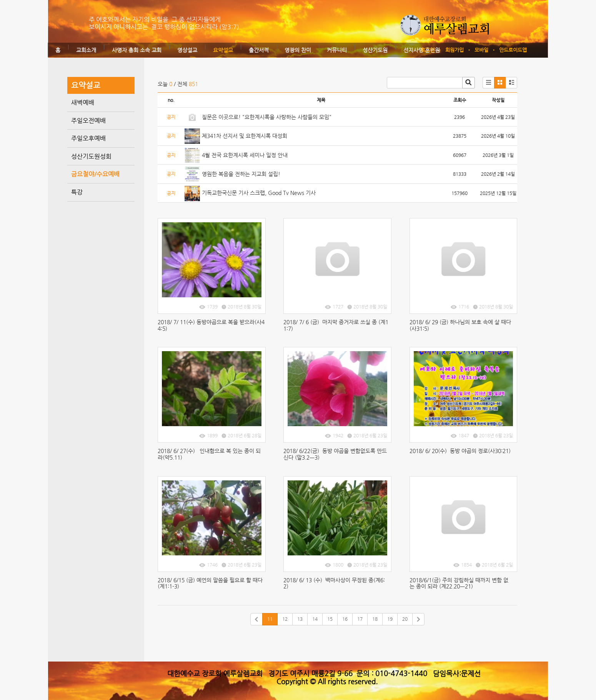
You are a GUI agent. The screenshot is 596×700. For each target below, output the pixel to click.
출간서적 (259, 50)
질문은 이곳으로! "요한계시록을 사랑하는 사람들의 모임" (267, 117)
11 (270, 619)
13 (300, 619)
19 (390, 619)
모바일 (481, 50)
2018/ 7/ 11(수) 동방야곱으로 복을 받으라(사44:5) (211, 325)
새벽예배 (83, 102)
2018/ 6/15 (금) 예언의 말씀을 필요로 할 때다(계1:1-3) (210, 583)
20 (405, 619)
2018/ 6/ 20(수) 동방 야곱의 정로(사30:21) (461, 451)
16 (345, 619)
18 (375, 619)
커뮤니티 (337, 50)
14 (315, 619)
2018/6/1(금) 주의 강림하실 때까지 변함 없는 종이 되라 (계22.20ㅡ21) (459, 583)
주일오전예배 (88, 121)
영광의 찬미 (298, 50)
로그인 (428, 50)
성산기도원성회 (91, 156)
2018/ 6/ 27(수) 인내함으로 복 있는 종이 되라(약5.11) (209, 454)
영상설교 (187, 50)
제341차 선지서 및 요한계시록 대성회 (245, 136)
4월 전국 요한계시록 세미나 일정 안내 (245, 155)
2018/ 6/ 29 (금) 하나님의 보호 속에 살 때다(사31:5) (460, 325)
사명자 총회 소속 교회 (137, 50)
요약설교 (223, 50)
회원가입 (454, 50)
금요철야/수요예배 (95, 174)
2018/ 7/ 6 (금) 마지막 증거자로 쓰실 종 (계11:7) (336, 325)
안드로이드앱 (513, 50)
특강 (77, 192)
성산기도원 (375, 50)
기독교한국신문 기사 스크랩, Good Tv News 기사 (259, 193)
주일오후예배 (88, 138)
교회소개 (86, 50)
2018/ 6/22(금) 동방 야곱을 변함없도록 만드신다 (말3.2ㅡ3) (335, 454)
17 (360, 619)
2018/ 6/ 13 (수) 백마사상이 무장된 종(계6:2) (334, 583)
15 (330, 619)
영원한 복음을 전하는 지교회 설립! (241, 174)
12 (285, 619)
